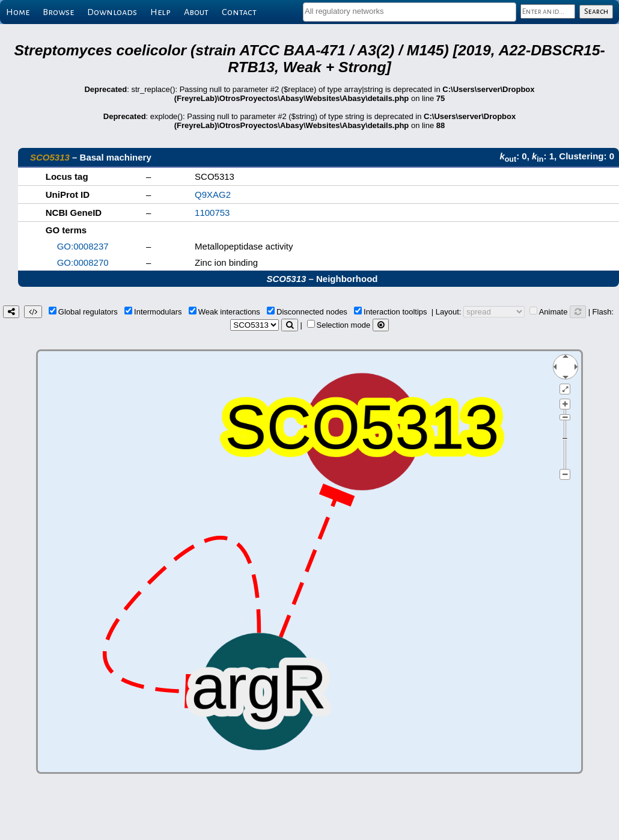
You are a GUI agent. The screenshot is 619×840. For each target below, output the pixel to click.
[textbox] (410, 11)
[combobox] (410, 12)
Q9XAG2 (213, 195)
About (196, 12)
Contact (239, 12)
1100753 (212, 213)
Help (160, 12)
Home (18, 12)
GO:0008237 (83, 246)
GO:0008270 (83, 262)
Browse (58, 12)
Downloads (112, 12)
